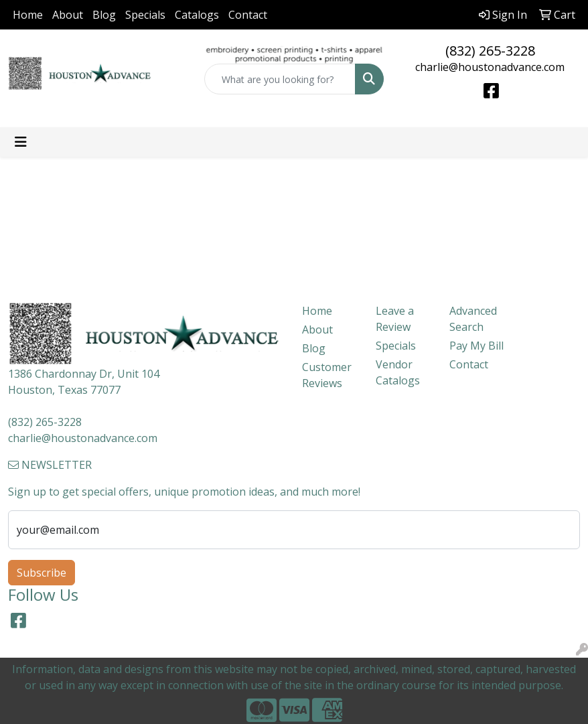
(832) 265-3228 (490, 51)
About (68, 15)
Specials (145, 15)
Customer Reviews (327, 375)
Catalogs (197, 15)
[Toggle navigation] (21, 142)
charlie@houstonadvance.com (490, 67)
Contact (248, 15)
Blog (104, 15)
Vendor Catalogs (398, 372)
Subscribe (42, 573)
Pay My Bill (476, 346)
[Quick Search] (280, 79)
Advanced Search (473, 319)
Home (28, 15)
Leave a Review (395, 319)
